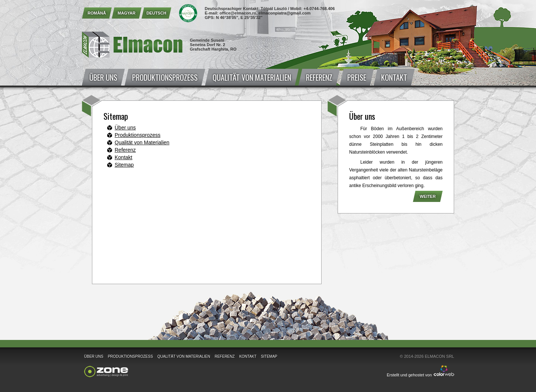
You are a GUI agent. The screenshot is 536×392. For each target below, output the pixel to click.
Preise (357, 77)
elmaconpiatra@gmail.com (285, 13)
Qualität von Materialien (252, 77)
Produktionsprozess (165, 77)
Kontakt (394, 77)
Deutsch (156, 13)
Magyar (127, 13)
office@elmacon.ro (238, 13)
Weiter (428, 196)
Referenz (319, 77)
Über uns (103, 77)
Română (97, 13)
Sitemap (124, 165)
